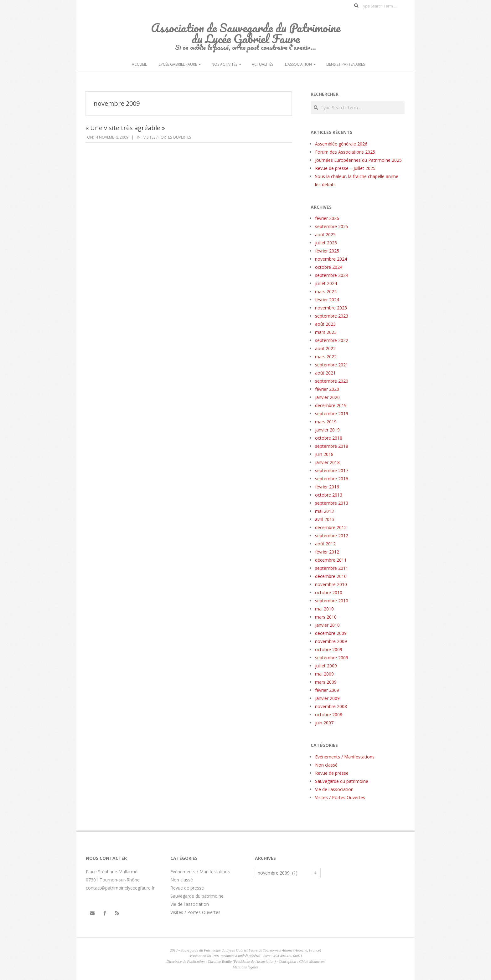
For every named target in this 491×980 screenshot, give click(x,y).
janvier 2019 (327, 430)
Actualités (262, 64)
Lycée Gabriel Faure (178, 64)
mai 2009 (324, 674)
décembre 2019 (331, 405)
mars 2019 (326, 422)
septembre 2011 (332, 568)
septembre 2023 (332, 316)
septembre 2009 (332, 658)
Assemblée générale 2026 (341, 144)
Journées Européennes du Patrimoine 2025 (358, 160)
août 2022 (325, 348)
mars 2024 (326, 291)
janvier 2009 (327, 698)
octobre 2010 (329, 592)
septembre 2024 (332, 275)
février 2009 (327, 690)
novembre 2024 (331, 259)
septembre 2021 (332, 365)
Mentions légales (246, 967)
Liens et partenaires (346, 64)
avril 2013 (325, 519)
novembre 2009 (331, 641)
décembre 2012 (331, 527)
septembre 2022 (332, 340)
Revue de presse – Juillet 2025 (345, 168)
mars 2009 (326, 682)
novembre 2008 (331, 706)
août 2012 (325, 544)
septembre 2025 (332, 226)
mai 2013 (324, 511)
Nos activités (224, 64)
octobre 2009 (329, 649)
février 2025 (327, 251)
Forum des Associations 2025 (345, 152)
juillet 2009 (326, 666)
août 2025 (325, 235)
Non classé (326, 765)
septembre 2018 (332, 446)
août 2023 (325, 324)
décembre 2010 (331, 576)
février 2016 (327, 487)
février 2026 (327, 218)
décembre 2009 (331, 633)
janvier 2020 (327, 397)
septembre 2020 (332, 381)
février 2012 (327, 552)
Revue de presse (332, 773)
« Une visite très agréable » (125, 128)
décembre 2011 (331, 560)
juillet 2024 (326, 283)
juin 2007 (324, 723)
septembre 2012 (332, 536)
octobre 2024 (329, 267)
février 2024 (327, 300)
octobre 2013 (329, 495)
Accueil (139, 64)
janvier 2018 (327, 462)
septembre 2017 (332, 470)
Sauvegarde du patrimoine (342, 781)
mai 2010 (324, 609)
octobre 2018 (329, 438)
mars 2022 (326, 357)
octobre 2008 (329, 715)
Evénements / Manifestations (345, 757)
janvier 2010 (327, 625)
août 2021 (325, 373)
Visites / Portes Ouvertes (167, 137)
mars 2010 (326, 617)
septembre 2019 (332, 413)
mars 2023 (326, 332)
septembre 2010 (332, 601)
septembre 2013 (332, 503)
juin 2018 (324, 454)
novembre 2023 (331, 308)
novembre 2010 (331, 584)
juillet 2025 (326, 243)
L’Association (298, 64)
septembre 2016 (332, 479)
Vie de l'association (334, 789)
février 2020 (327, 389)
